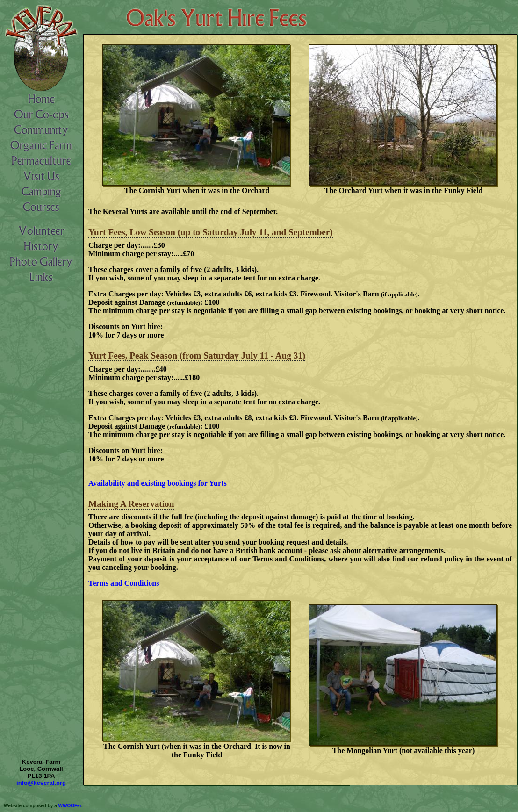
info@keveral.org (41, 783)
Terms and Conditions (124, 583)
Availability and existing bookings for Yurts (158, 483)
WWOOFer (70, 806)
